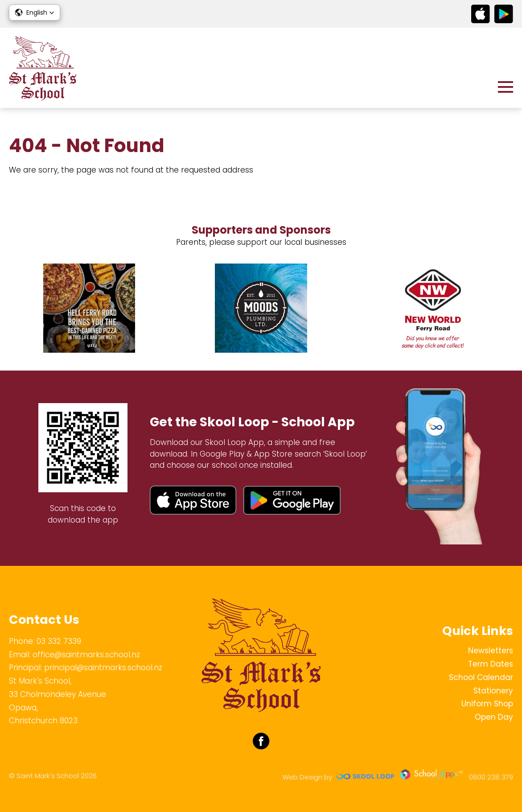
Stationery (493, 691)
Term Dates (491, 664)
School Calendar (481, 677)
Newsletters (491, 651)
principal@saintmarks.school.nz (103, 668)
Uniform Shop (487, 704)
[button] (35, 12)
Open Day (494, 717)
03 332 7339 (59, 641)
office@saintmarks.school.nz (86, 655)
